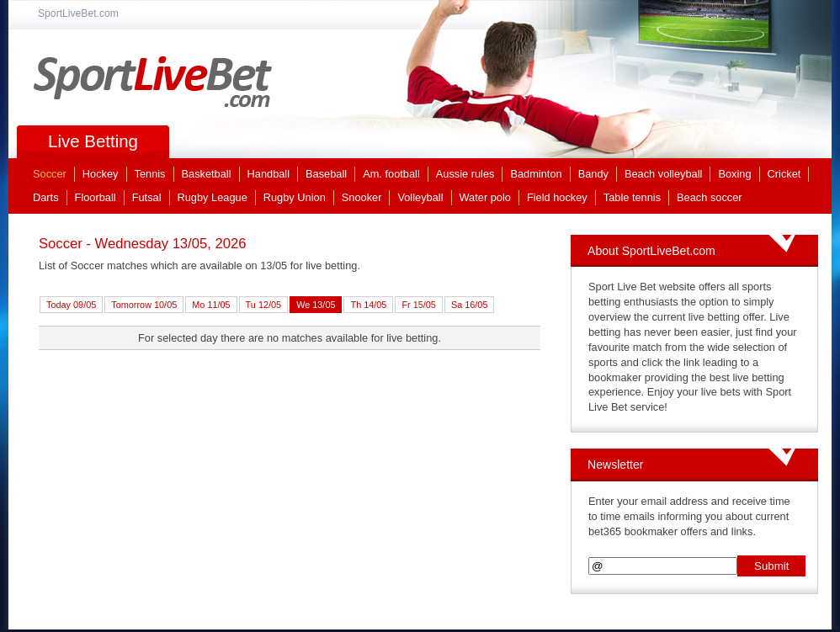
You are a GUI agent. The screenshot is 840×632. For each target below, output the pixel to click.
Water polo (485, 197)
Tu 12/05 (264, 305)
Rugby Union (295, 197)
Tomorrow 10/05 (144, 305)
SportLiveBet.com (153, 82)
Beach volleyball (663, 174)
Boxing (734, 174)
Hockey (101, 174)
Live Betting (93, 141)
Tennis (150, 174)
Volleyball (420, 197)
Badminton (536, 174)
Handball (269, 174)
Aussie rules (465, 174)
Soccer (50, 174)
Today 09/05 (71, 305)
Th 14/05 (368, 305)
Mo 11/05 (211, 305)
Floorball (96, 197)
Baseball (326, 174)
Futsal (147, 197)
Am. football (391, 174)
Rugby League (213, 197)
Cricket (784, 174)
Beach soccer (710, 197)
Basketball (207, 174)
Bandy (593, 174)
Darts (46, 197)
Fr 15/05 (419, 305)
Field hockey (557, 197)
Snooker (362, 197)
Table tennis (632, 197)
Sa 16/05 (470, 305)
